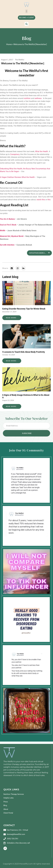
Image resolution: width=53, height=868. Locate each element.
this (49, 200)
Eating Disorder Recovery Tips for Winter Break (24, 309)
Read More (11, 318)
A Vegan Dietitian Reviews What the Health (17, 177)
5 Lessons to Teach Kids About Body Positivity (24, 352)
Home (9, 44)
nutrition (27, 98)
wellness (38, 98)
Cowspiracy (15, 154)
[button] (26, 11)
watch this (41, 200)
